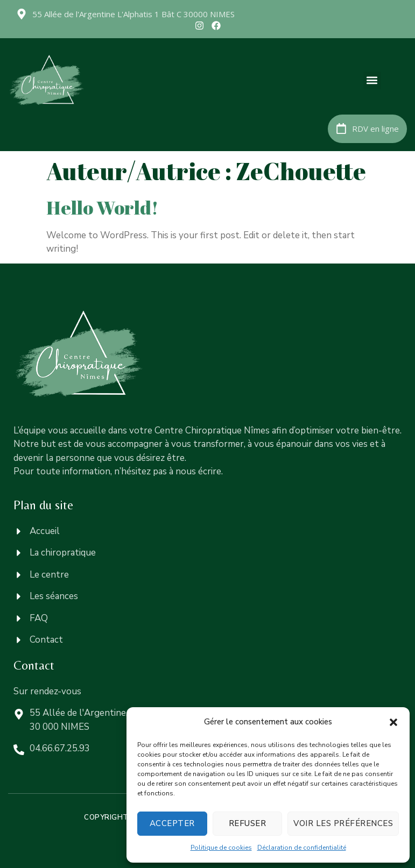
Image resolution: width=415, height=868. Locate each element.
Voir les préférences (343, 823)
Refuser (248, 823)
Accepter (172, 823)
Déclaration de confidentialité (302, 848)
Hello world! (103, 207)
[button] (393, 722)
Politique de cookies (221, 848)
